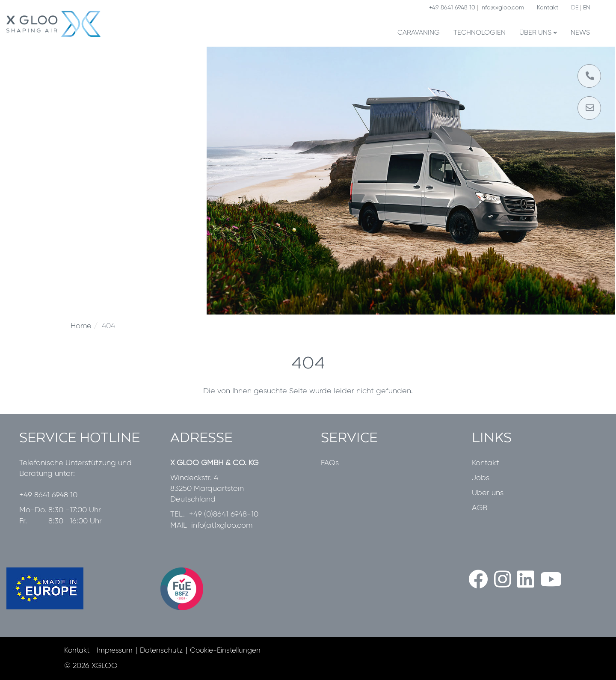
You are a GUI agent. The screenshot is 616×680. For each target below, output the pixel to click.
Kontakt (548, 8)
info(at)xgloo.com (222, 526)
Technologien (480, 33)
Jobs (481, 478)
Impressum (115, 651)
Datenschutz (161, 651)
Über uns (538, 33)
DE (575, 8)
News (580, 33)
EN (587, 8)
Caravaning (419, 33)
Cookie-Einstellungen (225, 651)
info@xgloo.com (502, 8)
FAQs (330, 463)
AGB (480, 508)
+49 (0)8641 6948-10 (224, 514)
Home (81, 326)
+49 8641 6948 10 (452, 8)
